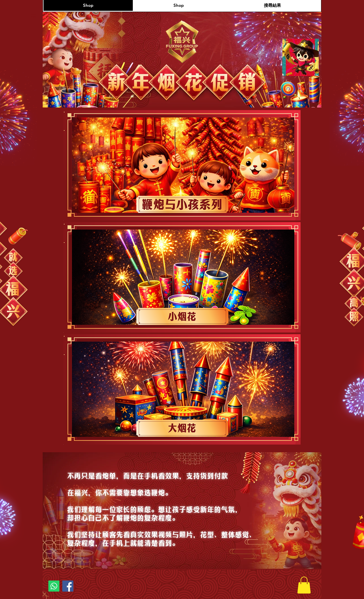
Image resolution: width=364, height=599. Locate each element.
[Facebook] (68, 586)
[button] (304, 585)
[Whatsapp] (54, 586)
